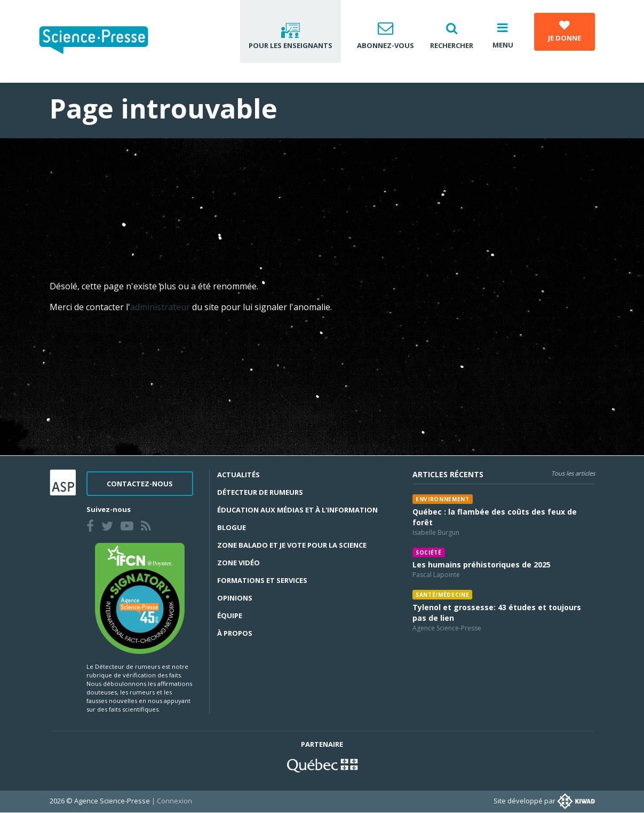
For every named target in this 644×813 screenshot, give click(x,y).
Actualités (238, 475)
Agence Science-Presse (447, 628)
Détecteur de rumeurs (260, 492)
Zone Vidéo (238, 563)
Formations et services (262, 580)
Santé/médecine (442, 595)
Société (429, 552)
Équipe (230, 615)
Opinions (235, 598)
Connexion (174, 801)
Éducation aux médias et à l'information (297, 510)
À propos (235, 633)
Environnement (443, 499)
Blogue (232, 527)
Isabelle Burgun (436, 532)
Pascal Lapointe (436, 575)
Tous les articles (573, 473)
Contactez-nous (140, 484)
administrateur (161, 307)
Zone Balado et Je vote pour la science (292, 545)
